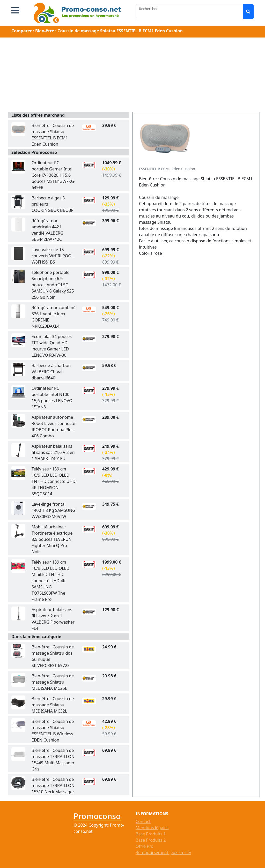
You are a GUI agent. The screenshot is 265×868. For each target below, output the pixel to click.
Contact (143, 821)
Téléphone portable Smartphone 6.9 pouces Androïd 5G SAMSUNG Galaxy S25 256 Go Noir (53, 285)
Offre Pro (145, 846)
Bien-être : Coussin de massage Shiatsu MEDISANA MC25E (53, 682)
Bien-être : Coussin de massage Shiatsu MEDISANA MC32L (53, 705)
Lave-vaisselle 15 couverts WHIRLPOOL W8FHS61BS (53, 256)
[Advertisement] (132, 76)
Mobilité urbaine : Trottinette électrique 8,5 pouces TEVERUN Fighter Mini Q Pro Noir (52, 539)
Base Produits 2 (151, 840)
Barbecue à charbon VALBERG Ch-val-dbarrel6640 (51, 372)
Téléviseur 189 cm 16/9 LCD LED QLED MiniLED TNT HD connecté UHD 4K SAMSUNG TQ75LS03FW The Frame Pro (50, 581)
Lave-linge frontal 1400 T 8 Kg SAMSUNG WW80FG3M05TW (53, 510)
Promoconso (97, 816)
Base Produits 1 (151, 834)
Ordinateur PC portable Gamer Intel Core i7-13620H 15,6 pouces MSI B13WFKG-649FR (53, 175)
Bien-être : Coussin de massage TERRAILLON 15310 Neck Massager (53, 785)
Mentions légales (152, 828)
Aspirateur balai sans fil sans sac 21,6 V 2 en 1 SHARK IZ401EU (53, 452)
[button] (15, 10)
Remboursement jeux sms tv (163, 852)
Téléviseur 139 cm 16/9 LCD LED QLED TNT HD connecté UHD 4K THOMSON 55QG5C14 (54, 481)
